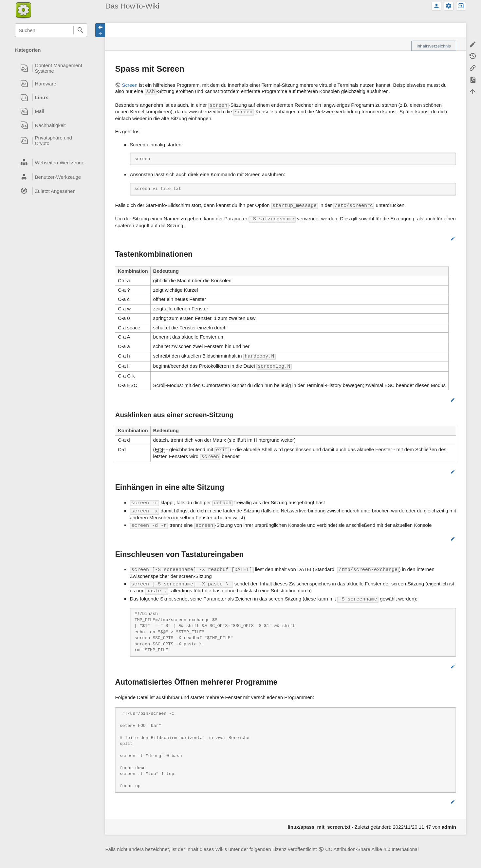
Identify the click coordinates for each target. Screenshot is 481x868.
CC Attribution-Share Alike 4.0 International (372, 849)
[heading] (51, 68)
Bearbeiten (436, 239)
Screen (130, 85)
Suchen (80, 30)
